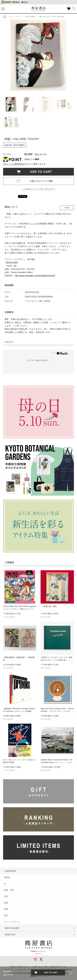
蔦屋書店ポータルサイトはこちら (39, 946)
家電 (6, 909)
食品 (6, 915)
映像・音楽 (9, 890)
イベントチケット (12, 922)
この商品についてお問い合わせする (38, 189)
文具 (6, 896)
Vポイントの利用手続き (14, 164)
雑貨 (6, 903)
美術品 (7, 877)
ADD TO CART (39, 172)
